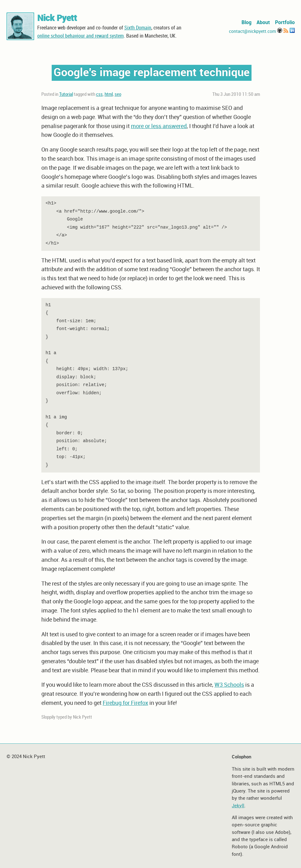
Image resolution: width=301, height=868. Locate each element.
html (109, 95)
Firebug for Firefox (125, 703)
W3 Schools (229, 685)
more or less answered (159, 126)
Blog (247, 23)
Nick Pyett (57, 18)
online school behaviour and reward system (80, 36)
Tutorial (66, 95)
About (263, 23)
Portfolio (285, 23)
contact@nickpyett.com (252, 31)
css (99, 95)
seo (118, 95)
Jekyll (238, 806)
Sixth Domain (138, 28)
